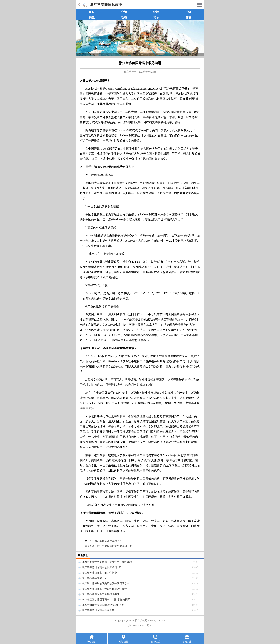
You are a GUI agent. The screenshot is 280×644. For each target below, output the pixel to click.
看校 (188, 17)
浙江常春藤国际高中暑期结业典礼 (101, 594)
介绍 (124, 12)
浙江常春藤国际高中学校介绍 (106, 541)
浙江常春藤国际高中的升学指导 (99, 573)
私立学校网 (130, 72)
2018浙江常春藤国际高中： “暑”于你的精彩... (107, 600)
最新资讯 (83, 555)
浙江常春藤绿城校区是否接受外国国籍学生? (106, 583)
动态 (124, 17)
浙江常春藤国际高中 (106, 5)
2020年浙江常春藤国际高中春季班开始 (111, 546)
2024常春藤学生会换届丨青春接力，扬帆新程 (107, 562)
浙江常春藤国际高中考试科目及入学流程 (104, 589)
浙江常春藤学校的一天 (94, 578)
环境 (156, 12)
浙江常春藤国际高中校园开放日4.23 (102, 567)
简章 (156, 17)
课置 (92, 17)
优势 (188, 12)
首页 (92, 12)
